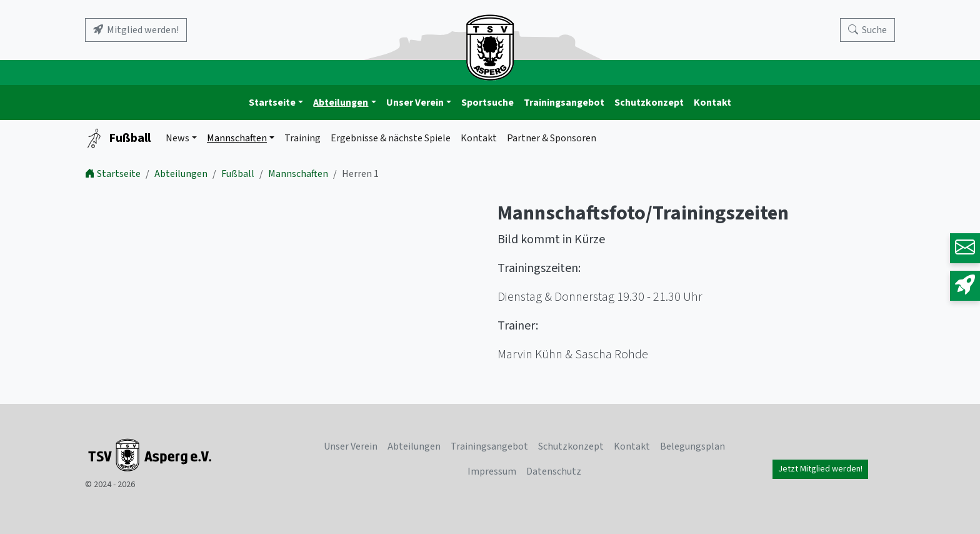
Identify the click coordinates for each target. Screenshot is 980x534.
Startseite (272, 103)
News (177, 138)
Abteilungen (341, 103)
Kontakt (712, 103)
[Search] (867, 30)
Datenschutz (554, 471)
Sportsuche (487, 103)
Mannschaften (237, 138)
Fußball (118, 138)
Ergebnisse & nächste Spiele (391, 138)
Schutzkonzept (649, 103)
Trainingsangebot (564, 103)
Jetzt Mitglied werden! (820, 469)
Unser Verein (415, 103)
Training (302, 138)
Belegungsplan (692, 446)
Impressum (492, 471)
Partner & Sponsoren (552, 138)
